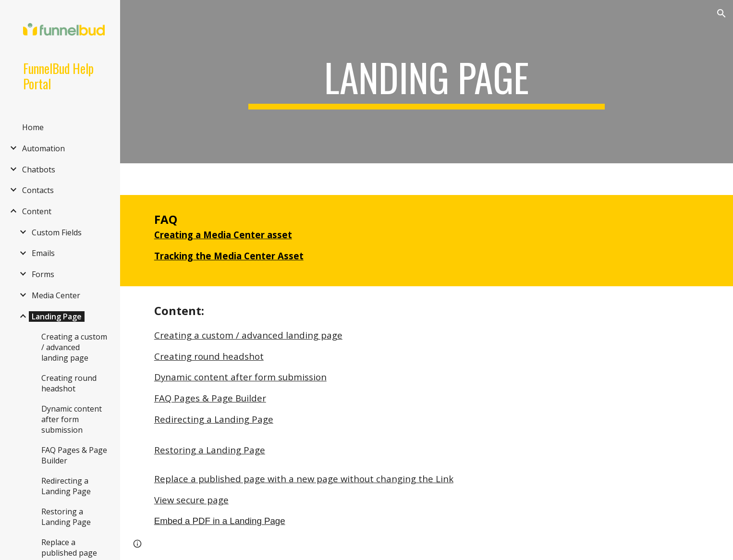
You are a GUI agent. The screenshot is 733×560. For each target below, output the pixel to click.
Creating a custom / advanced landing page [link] (74, 347)
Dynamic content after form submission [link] (72, 419)
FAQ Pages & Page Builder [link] (74, 455)
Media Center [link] (56, 295)
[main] (426, 82)
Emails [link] (43, 253)
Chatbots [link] (39, 170)
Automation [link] (43, 148)
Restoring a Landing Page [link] (66, 517)
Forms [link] (43, 274)
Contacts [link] (38, 190)
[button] (721, 13)
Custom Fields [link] (57, 232)
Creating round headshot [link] (69, 383)
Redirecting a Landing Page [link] (66, 486)
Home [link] (33, 127)
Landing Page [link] (57, 317)
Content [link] (37, 211)
